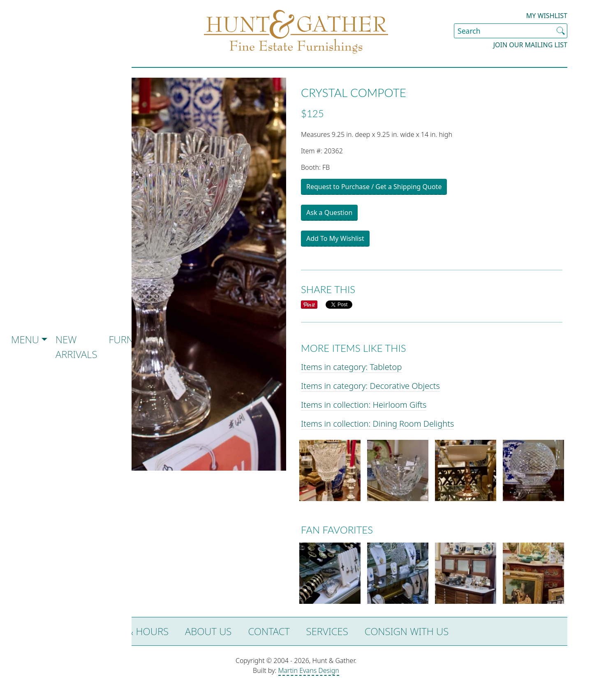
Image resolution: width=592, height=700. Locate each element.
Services (327, 631)
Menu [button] (25, 339)
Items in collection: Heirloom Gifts (364, 405)
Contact (269, 631)
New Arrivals (76, 347)
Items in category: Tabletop (351, 367)
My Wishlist (547, 16)
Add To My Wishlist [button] (335, 238)
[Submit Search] (561, 31)
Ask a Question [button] (329, 213)
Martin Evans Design (309, 670)
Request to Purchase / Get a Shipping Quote (374, 187)
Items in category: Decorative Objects (370, 386)
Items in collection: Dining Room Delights (377, 424)
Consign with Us (407, 631)
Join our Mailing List (530, 45)
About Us (208, 631)
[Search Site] (511, 31)
